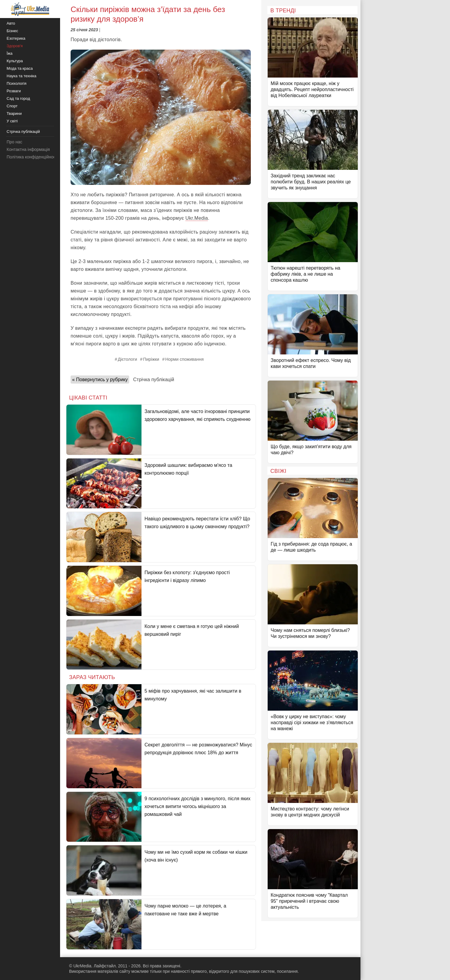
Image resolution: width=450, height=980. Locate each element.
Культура (15, 61)
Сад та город (18, 98)
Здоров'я (15, 46)
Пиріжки (151, 359)
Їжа (10, 53)
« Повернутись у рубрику (100, 380)
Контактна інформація (28, 149)
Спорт (12, 106)
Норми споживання (184, 359)
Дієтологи (127, 359)
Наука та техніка (21, 76)
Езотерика (16, 38)
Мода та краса (20, 68)
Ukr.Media (197, 218)
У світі (12, 121)
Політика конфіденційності (32, 157)
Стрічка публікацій (154, 380)
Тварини (14, 113)
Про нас (14, 142)
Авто (11, 23)
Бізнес (12, 31)
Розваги (14, 91)
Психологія (17, 83)
